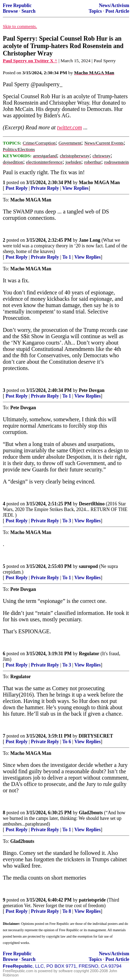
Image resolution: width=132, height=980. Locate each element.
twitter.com (70, 127)
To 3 (67, 521)
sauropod (88, 566)
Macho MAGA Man (99, 183)
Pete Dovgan (92, 390)
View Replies (76, 188)
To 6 (67, 742)
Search (29, 11)
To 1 (67, 257)
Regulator (89, 654)
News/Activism (114, 5)
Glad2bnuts (91, 813)
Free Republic (17, 5)
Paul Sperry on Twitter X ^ (30, 61)
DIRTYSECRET (96, 736)
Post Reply (17, 188)
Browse (10, 11)
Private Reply (45, 188)
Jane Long (90, 240)
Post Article (117, 11)
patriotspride (92, 900)
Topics (95, 11)
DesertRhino (92, 504)
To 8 (67, 911)
